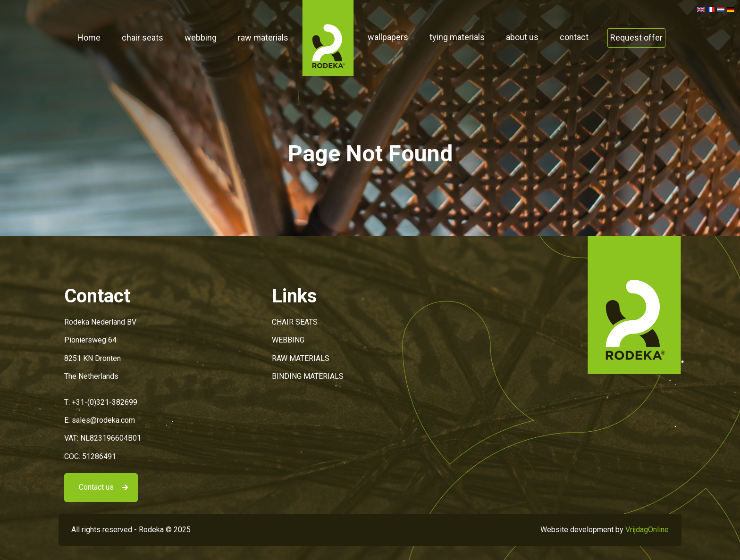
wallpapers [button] (388, 37)
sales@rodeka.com (103, 420)
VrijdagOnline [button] (647, 530)
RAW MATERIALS (301, 358)
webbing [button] (201, 38)
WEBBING (288, 340)
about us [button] (522, 37)
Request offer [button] (636, 38)
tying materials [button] (457, 37)
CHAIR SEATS (295, 322)
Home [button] (89, 38)
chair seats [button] (143, 38)
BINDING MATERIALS (308, 376)
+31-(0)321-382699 (105, 402)
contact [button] (574, 37)
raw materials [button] (263, 38)
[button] (328, 38)
